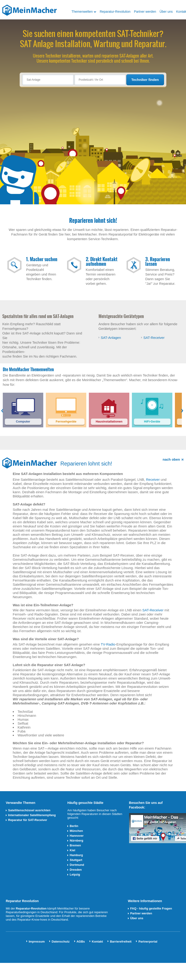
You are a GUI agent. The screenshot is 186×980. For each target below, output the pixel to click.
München (76, 831)
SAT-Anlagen (111, 338)
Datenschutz (60, 942)
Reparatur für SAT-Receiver (28, 820)
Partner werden (145, 12)
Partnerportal (148, 942)
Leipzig (75, 874)
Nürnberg (76, 841)
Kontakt (97, 942)
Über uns (166, 12)
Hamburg (76, 855)
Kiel (72, 850)
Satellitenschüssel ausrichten (29, 810)
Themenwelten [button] (82, 12)
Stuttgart (76, 860)
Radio (111, 644)
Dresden (76, 870)
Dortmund (77, 865)
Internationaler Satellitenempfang (32, 815)
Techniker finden (145, 80)
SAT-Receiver (154, 338)
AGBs (81, 942)
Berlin (74, 826)
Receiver (153, 479)
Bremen (75, 845)
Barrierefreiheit (121, 942)
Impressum (37, 942)
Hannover (77, 836)
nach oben (171, 459)
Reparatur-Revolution (115, 12)
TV (103, 644)
